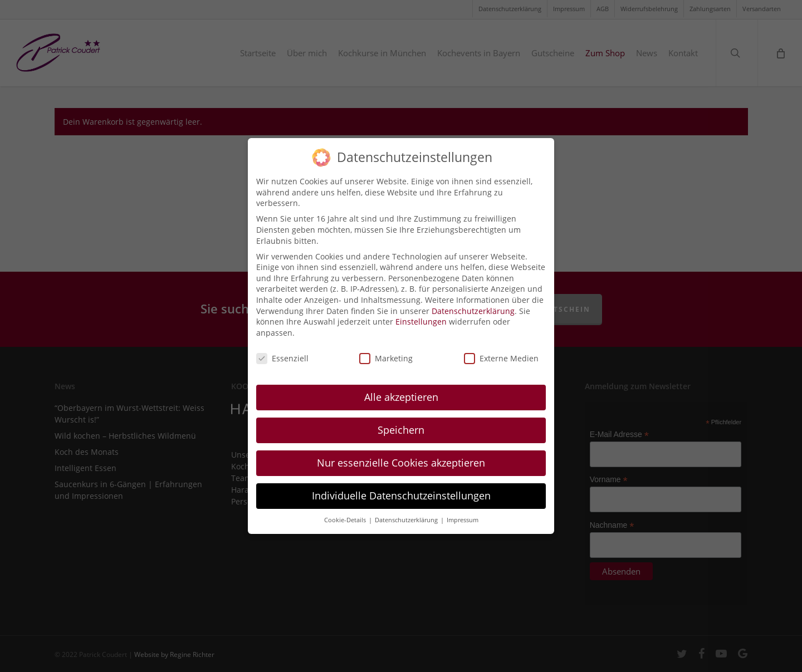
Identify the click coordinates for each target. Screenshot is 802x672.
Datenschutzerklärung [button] (407, 513)
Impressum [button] (463, 513)
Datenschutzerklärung (473, 304)
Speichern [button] (401, 424)
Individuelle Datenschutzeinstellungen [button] (401, 489)
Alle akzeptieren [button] (401, 391)
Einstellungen (421, 315)
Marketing (386, 352)
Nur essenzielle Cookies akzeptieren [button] (401, 457)
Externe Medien (501, 352)
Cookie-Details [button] (346, 513)
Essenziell (282, 352)
